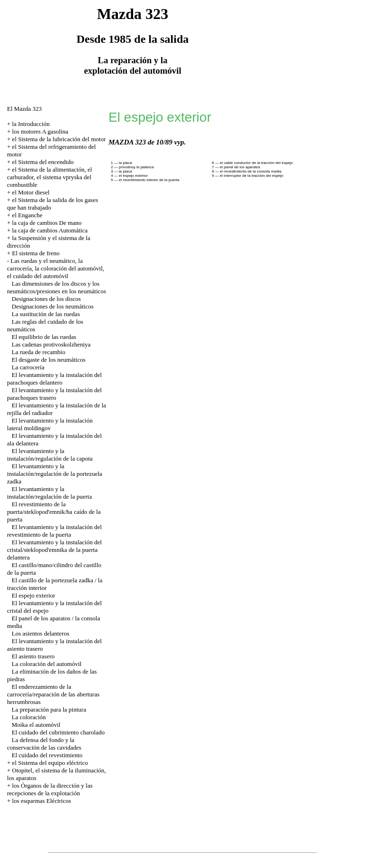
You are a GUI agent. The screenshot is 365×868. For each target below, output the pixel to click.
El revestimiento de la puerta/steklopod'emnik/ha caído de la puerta (54, 512)
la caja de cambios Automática (50, 230)
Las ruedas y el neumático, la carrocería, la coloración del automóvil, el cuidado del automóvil (56, 268)
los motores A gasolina (40, 131)
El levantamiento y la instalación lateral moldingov (50, 424)
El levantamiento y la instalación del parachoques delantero (54, 379)
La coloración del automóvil (47, 664)
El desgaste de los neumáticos (49, 360)
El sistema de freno (36, 253)
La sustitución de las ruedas (46, 314)
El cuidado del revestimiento (47, 755)
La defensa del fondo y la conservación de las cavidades (44, 744)
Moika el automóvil (36, 725)
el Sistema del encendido (43, 162)
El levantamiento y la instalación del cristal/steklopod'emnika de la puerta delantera (54, 550)
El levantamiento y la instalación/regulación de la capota (50, 455)
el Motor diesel (31, 192)
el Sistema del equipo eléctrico (50, 763)
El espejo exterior (34, 595)
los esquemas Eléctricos (41, 801)
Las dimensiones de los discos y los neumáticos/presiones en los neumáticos (57, 287)
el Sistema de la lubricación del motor (59, 139)
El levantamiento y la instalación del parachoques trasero (54, 394)
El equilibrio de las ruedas (44, 337)
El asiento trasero (33, 656)
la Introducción (31, 124)
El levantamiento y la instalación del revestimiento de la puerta (54, 531)
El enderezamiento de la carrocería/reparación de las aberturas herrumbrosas (53, 694)
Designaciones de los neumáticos (53, 306)
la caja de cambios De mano (47, 223)
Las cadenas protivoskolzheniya (51, 344)
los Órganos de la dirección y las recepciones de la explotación (50, 789)
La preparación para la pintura (49, 709)
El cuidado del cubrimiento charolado (58, 732)
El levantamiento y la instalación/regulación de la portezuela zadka (55, 474)
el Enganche (27, 215)
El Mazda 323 (24, 109)
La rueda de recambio (39, 352)
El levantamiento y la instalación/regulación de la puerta (50, 493)
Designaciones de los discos (47, 299)
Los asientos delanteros (41, 633)
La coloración (29, 717)
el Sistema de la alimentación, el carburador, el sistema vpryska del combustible (50, 177)
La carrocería (28, 367)
